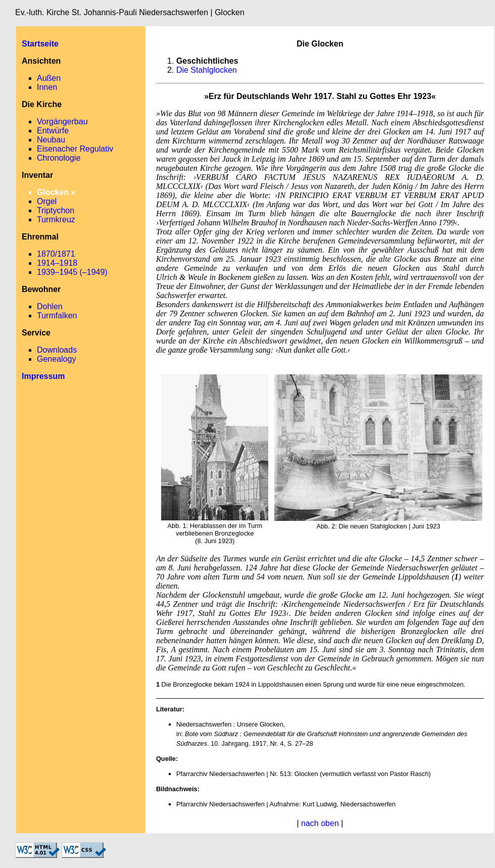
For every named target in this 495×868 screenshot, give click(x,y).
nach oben (320, 823)
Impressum (43, 376)
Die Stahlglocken (207, 70)
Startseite (40, 44)
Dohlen (50, 306)
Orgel (47, 201)
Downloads (57, 350)
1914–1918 (57, 263)
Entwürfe (53, 131)
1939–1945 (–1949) (72, 272)
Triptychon (56, 210)
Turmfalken (57, 316)
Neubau (51, 140)
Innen (47, 87)
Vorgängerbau (62, 122)
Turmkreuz (56, 220)
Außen (49, 78)
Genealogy (56, 359)
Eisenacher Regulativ (75, 149)
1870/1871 (56, 254)
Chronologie (59, 158)
